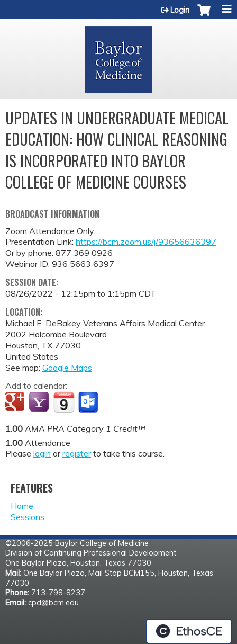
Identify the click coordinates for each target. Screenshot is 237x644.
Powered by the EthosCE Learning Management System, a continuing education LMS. (189, 631)
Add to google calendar (16, 402)
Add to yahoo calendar (40, 402)
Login (180, 10)
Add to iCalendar (64, 402)
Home (22, 506)
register (77, 453)
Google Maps (67, 368)
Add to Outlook (89, 402)
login (42, 453)
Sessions (28, 517)
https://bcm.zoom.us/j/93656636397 (146, 241)
